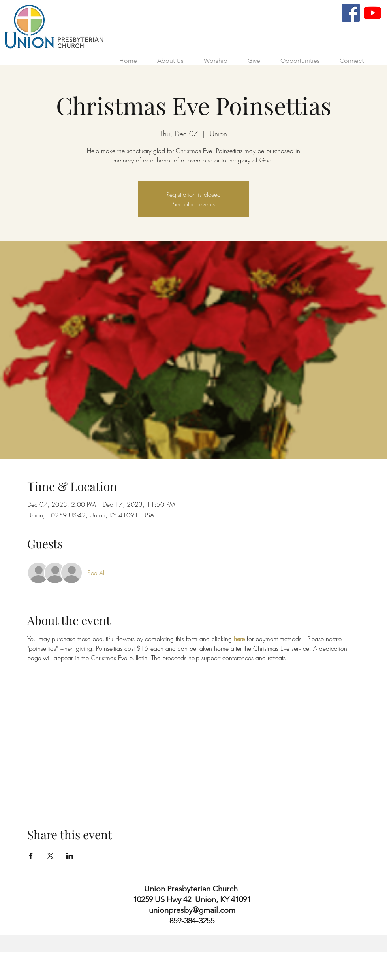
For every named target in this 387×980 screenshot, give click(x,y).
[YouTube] (373, 13)
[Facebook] (351, 13)
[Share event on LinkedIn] (70, 856)
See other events (194, 204)
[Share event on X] (50, 856)
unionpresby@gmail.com (192, 910)
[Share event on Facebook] (31, 856)
